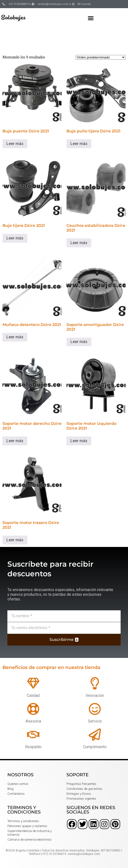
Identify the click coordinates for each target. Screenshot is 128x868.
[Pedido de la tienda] (101, 57)
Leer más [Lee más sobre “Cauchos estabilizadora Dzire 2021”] (79, 243)
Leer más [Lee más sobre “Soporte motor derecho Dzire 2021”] (15, 441)
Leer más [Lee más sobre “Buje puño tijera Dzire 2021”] (79, 144)
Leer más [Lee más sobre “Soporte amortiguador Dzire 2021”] (79, 342)
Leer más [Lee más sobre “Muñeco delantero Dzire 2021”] (15, 337)
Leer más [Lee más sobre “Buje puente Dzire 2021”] (15, 144)
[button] (91, 18)
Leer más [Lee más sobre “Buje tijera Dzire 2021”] (15, 238)
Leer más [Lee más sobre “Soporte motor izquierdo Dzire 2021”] (79, 441)
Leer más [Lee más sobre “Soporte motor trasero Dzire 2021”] (15, 540)
